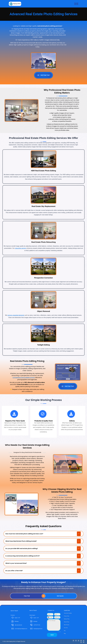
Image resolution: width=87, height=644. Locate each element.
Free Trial (27, 596)
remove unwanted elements (16, 315)
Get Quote (60, 596)
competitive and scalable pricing (24, 378)
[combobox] (49, 617)
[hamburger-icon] (76, 4)
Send (52, 635)
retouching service (21, 248)
